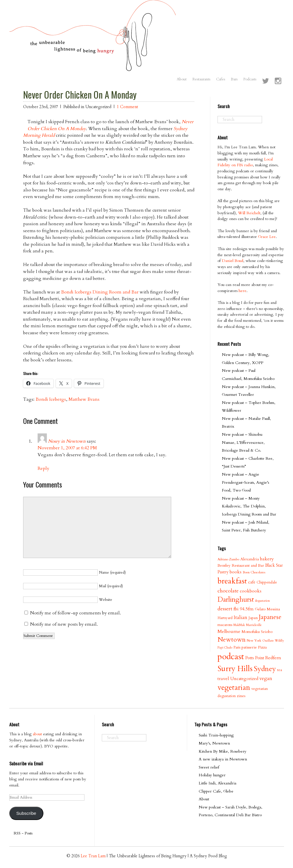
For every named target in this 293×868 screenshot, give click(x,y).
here (243, 291)
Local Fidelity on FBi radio (245, 162)
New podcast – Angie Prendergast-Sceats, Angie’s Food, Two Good (245, 482)
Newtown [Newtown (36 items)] (232, 640)
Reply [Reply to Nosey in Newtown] (43, 468)
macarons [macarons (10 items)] (225, 625)
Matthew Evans (84, 399)
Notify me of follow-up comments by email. (75, 613)
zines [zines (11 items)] (241, 696)
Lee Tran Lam (93, 856)
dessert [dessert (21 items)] (225, 609)
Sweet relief (209, 767)
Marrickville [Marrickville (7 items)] (254, 625)
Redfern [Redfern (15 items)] (273, 658)
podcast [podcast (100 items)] (231, 657)
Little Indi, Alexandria (218, 783)
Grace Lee (267, 237)
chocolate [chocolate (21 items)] (228, 591)
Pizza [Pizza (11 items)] (262, 647)
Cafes (221, 79)
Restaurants (201, 79)
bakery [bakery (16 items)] (267, 559)
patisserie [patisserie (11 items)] (249, 647)
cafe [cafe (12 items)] (252, 582)
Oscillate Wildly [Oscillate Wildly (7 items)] (273, 641)
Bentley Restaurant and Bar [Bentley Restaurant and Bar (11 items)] (241, 565)
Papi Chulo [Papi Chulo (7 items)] (225, 648)
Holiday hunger (212, 775)
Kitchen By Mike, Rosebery (223, 751)
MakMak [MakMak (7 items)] (239, 625)
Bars (234, 79)
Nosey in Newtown (67, 441)
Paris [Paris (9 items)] (237, 647)
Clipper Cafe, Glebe (216, 791)
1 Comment (127, 107)
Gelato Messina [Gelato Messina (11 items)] (267, 609)
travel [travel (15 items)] (223, 679)
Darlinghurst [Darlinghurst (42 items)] (236, 600)
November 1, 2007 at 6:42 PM (67, 448)
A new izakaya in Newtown (223, 759)
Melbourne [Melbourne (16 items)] (229, 631)
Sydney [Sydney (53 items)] (265, 669)
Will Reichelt (249, 213)
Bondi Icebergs (51, 399)
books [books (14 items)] (236, 572)
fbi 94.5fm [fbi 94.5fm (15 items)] (244, 609)
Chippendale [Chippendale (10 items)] (267, 582)
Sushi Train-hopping (216, 735)
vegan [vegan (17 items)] (266, 678)
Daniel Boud (233, 261)
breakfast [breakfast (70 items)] (232, 581)
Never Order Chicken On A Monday (80, 95)
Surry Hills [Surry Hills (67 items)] (235, 669)
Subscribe (26, 813)
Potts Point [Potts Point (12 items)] (255, 658)
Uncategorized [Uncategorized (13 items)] (244, 679)
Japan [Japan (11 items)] (253, 618)
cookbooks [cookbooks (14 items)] (251, 591)
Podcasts (250, 79)
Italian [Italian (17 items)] (241, 617)
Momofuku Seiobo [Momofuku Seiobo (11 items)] (257, 632)
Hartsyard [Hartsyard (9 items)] (225, 618)
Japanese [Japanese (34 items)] (270, 617)
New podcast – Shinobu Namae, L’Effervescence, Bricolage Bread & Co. (243, 442)
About (182, 79)
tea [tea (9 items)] (280, 670)
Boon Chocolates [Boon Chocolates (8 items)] (254, 572)
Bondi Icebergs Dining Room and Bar (100, 292)
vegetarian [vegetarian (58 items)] (234, 688)
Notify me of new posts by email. (64, 624)
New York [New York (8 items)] (254, 641)
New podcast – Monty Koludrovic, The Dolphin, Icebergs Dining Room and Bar (249, 506)
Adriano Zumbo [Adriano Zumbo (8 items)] (228, 559)
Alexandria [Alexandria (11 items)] (250, 559)
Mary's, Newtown (214, 743)
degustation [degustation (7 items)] (262, 601)
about (37, 734)
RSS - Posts (23, 833)
